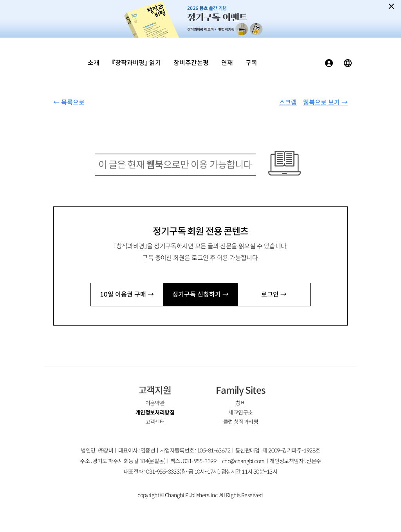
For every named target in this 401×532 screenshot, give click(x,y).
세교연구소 (240, 413)
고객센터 (155, 422)
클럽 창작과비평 (241, 422)
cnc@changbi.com (243, 461)
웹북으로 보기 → (325, 102)
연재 (227, 63)
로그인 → (274, 294)
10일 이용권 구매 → (127, 294)
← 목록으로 (69, 102)
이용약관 (155, 403)
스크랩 (288, 102)
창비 (241, 403)
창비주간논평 (191, 63)
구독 (251, 63)
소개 (94, 63)
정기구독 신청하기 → (200, 294)
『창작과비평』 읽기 (136, 63)
